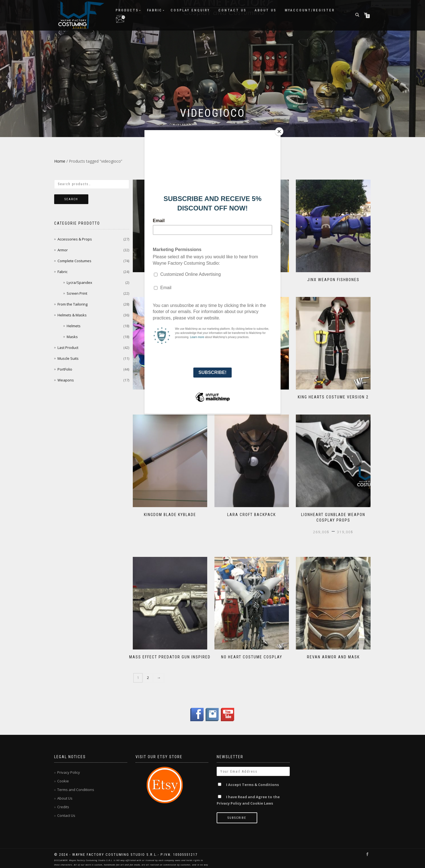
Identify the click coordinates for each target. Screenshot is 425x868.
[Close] (279, 132)
